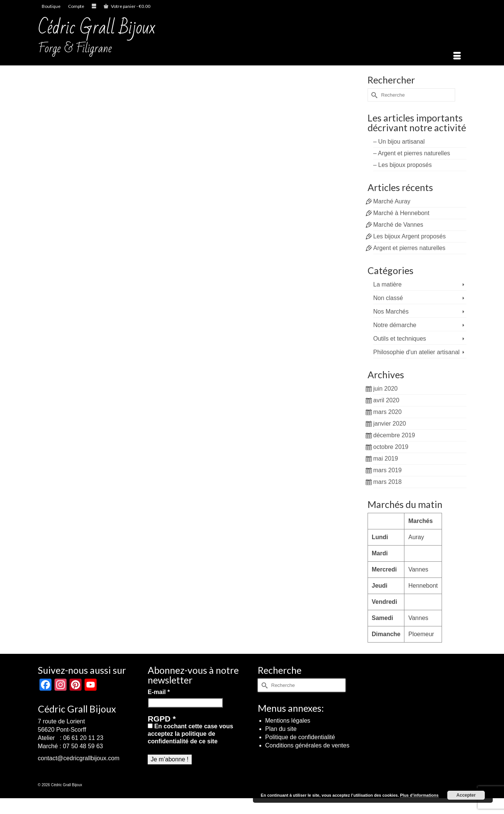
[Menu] (457, 56)
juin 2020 (385, 389)
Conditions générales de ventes (307, 745)
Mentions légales (288, 721)
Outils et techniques (400, 339)
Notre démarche (395, 325)
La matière (387, 284)
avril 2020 (386, 400)
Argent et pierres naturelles (409, 248)
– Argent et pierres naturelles (412, 153)
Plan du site (281, 729)
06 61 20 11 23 (83, 738)
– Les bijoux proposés (403, 165)
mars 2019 (387, 470)
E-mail (159, 692)
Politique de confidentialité (300, 737)
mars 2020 (387, 412)
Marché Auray (392, 201)
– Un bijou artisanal (399, 142)
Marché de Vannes (398, 225)
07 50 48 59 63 (83, 746)
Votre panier (127, 6)
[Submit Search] (373, 95)
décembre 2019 (394, 435)
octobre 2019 (391, 447)
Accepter (466, 795)
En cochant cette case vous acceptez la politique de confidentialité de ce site (190, 734)
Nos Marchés (391, 312)
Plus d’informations (419, 795)
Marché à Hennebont (401, 213)
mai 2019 (386, 459)
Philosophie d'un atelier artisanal (416, 352)
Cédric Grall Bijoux (97, 28)
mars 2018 (387, 482)
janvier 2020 (390, 424)
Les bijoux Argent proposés (409, 236)
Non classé (388, 298)
